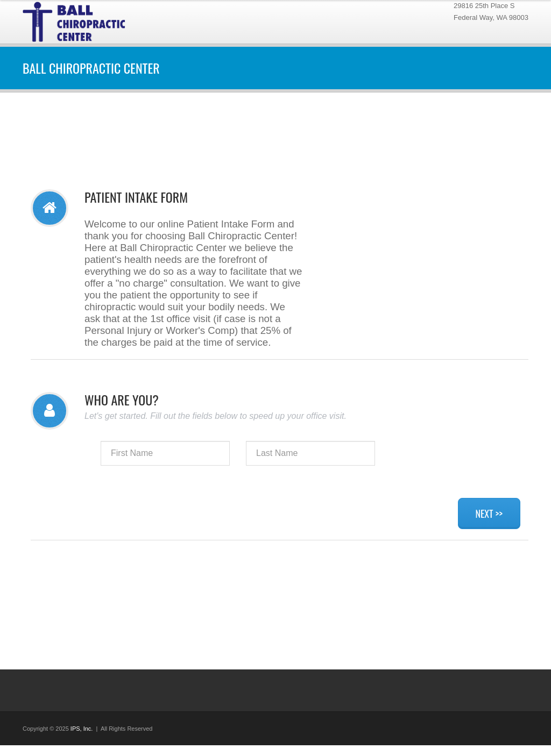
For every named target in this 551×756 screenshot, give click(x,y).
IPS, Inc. (82, 729)
